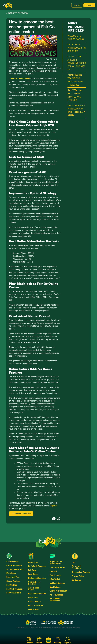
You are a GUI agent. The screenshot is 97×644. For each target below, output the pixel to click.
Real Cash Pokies (36, 606)
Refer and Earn (13, 577)
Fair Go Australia (14, 593)
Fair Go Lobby (12, 562)
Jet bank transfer (58, 583)
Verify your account (58, 591)
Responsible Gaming (81, 572)
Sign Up (89, 5)
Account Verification (15, 569)
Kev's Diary (11, 573)
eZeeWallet (55, 579)
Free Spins (33, 574)
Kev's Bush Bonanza (37, 566)
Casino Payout (34, 602)
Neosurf (53, 571)
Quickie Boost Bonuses (34, 583)
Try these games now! (21, 514)
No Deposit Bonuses (37, 578)
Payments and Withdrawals (56, 562)
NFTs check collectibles (55, 600)
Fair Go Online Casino (21, 79)
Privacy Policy (78, 576)
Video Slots (33, 598)
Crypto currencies (58, 567)
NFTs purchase (56, 595)
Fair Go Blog (12, 585)
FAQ (74, 562)
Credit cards (55, 575)
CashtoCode (55, 587)
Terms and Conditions (76, 567)
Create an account (14, 565)
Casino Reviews (13, 581)
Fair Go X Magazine (15, 589)
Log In (77, 5)
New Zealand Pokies (37, 594)
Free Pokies (33, 609)
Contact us (76, 580)
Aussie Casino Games (34, 589)
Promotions (33, 562)
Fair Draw (32, 570)
